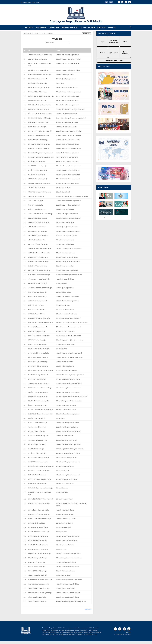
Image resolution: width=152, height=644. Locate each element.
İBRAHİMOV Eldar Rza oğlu (37, 101)
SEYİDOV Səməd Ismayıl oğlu (38, 179)
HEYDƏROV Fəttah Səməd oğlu (39, 349)
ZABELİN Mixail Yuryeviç (36, 196)
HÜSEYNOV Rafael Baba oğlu (38, 357)
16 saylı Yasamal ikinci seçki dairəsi (68, 144)
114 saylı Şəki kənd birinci (65, 523)
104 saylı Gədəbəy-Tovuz (64, 499)
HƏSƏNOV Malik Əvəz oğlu (37, 379)
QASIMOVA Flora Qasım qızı (38, 440)
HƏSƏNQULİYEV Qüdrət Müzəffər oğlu (41, 96)
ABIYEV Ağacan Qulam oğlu (37, 59)
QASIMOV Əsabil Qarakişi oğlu (38, 436)
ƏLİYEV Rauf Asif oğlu (36, 205)
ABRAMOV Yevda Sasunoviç (38, 227)
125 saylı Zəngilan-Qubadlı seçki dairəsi (69, 401)
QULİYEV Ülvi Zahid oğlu (36, 175)
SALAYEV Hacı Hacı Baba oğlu (38, 584)
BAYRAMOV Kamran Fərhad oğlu (39, 275)
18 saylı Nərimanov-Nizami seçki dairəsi (69, 131)
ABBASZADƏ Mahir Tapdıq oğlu (39, 222)
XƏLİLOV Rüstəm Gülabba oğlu (39, 392)
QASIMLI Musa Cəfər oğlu (37, 431)
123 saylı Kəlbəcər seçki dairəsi (66, 457)
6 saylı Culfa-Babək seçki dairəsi (67, 87)
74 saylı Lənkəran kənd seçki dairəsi (68, 567)
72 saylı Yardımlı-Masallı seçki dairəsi (68, 431)
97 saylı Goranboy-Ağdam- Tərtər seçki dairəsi (71, 601)
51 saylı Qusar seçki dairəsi (65, 266)
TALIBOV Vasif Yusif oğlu (36, 188)
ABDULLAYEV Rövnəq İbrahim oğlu (40, 55)
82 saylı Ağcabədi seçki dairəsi (66, 562)
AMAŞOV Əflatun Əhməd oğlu (38, 244)
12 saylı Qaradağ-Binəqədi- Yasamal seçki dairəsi (72, 196)
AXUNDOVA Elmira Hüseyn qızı (39, 257)
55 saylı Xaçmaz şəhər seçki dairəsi (68, 597)
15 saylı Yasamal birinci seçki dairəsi (68, 175)
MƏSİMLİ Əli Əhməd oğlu (36, 523)
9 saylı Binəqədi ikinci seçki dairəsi (67, 157)
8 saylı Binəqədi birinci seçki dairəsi (68, 161)
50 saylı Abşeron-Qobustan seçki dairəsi (69, 383)
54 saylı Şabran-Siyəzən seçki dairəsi (68, 593)
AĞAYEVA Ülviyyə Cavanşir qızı (39, 235)
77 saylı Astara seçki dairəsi (65, 466)
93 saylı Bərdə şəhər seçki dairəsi (67, 270)
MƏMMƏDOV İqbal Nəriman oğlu (39, 514)
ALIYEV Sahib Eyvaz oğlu (37, 240)
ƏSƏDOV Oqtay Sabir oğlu (37, 331)
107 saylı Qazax (61, 532)
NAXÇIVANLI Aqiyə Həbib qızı (38, 527)
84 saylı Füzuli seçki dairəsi (65, 484)
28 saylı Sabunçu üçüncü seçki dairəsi (68, 166)
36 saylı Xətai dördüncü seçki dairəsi (68, 179)
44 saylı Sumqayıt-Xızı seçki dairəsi (68, 584)
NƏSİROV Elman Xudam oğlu (38, 536)
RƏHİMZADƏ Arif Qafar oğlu (38, 571)
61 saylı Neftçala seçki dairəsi (66, 571)
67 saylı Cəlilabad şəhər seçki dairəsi (68, 379)
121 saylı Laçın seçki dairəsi (65, 222)
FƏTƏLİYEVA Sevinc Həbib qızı (39, 70)
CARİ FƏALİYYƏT (54, 28)
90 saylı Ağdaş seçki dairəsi (65, 545)
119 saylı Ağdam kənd (63, 575)
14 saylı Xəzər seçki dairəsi (65, 209)
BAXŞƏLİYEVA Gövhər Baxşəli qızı (40, 270)
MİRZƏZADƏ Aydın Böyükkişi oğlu (39, 479)
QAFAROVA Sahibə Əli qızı (37, 427)
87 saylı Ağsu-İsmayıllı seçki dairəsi (68, 423)
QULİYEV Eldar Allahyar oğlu (38, 166)
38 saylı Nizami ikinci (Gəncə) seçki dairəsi (70, 375)
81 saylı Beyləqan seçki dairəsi (66, 405)
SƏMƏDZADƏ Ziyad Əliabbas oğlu (40, 183)
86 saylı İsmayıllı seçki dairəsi (66, 253)
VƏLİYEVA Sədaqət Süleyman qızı (39, 192)
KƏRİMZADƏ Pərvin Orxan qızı (38, 109)
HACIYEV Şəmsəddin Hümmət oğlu (40, 74)
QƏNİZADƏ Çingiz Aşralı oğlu (38, 462)
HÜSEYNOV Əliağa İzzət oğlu (38, 366)
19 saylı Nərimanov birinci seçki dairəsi (69, 148)
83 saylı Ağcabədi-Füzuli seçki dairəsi (68, 218)
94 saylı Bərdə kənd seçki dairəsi (67, 540)
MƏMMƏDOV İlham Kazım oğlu (39, 510)
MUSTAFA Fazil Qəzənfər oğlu (38, 140)
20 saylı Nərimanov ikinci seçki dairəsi (68, 201)
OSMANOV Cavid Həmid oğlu (38, 545)
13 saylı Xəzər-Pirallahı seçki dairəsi (68, 205)
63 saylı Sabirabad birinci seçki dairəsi (68, 444)
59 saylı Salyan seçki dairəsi (65, 366)
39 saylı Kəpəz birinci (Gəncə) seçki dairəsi (70, 340)
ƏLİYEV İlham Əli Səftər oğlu (38, 296)
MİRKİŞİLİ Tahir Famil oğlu (37, 475)
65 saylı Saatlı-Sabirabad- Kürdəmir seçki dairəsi (72, 323)
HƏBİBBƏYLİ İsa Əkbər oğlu (38, 83)
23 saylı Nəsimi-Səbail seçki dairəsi (67, 183)
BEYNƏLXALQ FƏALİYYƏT (70, 28)
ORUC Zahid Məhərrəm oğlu (38, 540)
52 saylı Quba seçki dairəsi (65, 288)
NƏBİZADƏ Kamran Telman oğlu (39, 532)
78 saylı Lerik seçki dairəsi (65, 514)
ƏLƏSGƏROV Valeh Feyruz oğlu (39, 318)
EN (106, 2)
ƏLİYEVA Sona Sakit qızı (36, 314)
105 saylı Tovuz (61, 549)
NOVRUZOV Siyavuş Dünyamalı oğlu (40, 153)
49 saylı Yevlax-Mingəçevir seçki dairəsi (69, 353)
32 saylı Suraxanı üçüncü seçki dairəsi (68, 59)
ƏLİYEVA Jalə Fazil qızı (36, 305)
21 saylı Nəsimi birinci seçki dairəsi (67, 105)
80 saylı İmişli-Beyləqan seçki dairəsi (68, 462)
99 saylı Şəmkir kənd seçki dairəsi (67, 314)
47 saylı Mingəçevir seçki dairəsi (66, 479)
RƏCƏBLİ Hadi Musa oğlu (37, 567)
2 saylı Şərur (60, 83)
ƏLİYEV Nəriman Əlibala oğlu (38, 301)
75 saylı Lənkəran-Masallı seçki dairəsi (69, 554)
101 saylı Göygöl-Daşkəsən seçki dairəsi (69, 558)
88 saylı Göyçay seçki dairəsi (65, 344)
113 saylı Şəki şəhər (63, 471)
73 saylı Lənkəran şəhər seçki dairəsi (68, 453)
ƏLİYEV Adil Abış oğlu (35, 201)
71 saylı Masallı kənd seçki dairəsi (67, 257)
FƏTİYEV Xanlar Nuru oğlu (37, 340)
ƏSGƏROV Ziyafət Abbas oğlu (38, 327)
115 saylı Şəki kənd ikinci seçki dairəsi (68, 336)
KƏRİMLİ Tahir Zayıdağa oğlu (38, 423)
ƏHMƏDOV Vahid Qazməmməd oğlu (40, 288)
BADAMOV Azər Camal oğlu (37, 266)
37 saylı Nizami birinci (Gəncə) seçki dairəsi (70, 109)
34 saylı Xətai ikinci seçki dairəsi (66, 127)
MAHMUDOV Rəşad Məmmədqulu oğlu (41, 466)
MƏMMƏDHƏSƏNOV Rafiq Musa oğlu (41, 499)
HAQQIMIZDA (29, 28)
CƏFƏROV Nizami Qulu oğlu (38, 283)
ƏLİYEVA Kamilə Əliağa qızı (37, 309)
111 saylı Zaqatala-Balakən (65, 309)
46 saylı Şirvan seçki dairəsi (65, 279)
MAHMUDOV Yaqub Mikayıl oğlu (39, 471)
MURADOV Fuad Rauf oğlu (37, 127)
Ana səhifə (27, 33)
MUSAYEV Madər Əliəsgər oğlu (38, 135)
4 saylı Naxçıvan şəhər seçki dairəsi (68, 101)
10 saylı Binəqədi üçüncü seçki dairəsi (68, 135)
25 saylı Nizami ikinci (63, 192)
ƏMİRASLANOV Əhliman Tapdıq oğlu (40, 323)
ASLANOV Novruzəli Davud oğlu (39, 253)
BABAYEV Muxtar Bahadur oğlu (39, 262)
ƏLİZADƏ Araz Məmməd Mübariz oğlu (41, 214)
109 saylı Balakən (62, 492)
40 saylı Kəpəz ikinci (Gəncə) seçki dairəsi (70, 449)
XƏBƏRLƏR (112, 28)
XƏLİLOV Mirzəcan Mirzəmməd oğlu (40, 388)
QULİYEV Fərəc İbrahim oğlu (38, 170)
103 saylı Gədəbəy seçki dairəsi (66, 370)
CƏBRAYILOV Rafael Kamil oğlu (39, 279)
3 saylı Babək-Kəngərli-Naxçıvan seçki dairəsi (71, 118)
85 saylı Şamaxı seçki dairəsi (65, 588)
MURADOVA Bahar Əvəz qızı (38, 484)
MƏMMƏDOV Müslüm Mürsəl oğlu (39, 519)
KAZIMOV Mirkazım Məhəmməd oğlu (40, 414)
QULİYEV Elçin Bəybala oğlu (38, 444)
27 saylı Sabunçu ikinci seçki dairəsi (68, 63)
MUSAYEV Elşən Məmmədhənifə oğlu (41, 488)
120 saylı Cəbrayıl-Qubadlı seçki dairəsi (69, 580)
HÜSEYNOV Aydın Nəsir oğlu (38, 79)
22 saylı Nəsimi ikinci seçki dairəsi (67, 122)
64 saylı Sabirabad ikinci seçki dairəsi (68, 392)
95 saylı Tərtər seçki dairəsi (65, 240)
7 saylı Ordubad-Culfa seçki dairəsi (67, 96)
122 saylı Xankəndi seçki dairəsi (66, 440)
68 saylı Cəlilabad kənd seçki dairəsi (68, 414)
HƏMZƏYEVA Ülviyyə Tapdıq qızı (39, 87)
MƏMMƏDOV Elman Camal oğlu (39, 503)
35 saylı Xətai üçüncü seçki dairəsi (67, 214)
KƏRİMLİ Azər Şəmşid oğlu (37, 418)
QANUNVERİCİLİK (41, 28)
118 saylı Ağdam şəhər (63, 292)
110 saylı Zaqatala (62, 488)
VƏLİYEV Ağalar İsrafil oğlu (37, 601)
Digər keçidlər (103, 187)
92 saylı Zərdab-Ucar (63, 305)
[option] (114, 101)
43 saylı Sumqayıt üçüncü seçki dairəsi (69, 262)
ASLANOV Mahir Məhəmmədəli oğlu (40, 249)
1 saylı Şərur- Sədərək (63, 188)
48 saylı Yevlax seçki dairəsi (65, 510)
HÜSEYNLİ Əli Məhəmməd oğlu (39, 353)
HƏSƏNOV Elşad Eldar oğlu (37, 92)
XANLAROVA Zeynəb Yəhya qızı (39, 383)
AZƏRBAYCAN (101, 28)
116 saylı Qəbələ (62, 349)
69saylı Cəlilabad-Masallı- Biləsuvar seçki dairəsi (72, 397)
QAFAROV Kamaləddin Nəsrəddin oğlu (41, 157)
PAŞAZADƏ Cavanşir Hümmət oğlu (40, 554)
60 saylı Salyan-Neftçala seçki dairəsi (68, 231)
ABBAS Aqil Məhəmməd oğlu (38, 218)
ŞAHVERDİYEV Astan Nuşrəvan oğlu (40, 580)
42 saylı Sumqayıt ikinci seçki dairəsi (68, 475)
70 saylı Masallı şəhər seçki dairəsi (67, 301)
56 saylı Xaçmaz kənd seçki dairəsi (67, 296)
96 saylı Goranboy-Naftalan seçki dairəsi (69, 249)
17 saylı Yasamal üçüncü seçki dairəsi (68, 92)
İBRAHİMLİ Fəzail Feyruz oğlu (38, 397)
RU (111, 2)
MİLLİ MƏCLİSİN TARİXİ (88, 28)
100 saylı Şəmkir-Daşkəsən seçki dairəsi (69, 275)
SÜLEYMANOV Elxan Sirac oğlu (39, 588)
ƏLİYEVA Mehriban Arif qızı (37, 209)
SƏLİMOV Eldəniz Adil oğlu (37, 597)
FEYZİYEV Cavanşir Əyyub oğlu (39, 336)
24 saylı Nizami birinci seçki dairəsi (67, 55)
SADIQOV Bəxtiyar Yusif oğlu (38, 575)
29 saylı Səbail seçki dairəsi (65, 74)
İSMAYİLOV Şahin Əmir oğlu (38, 405)
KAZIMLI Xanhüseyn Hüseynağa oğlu (40, 410)
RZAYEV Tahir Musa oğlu (36, 562)
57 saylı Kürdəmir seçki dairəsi (66, 519)
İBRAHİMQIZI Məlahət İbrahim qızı (40, 105)
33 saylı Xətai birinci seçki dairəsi (67, 114)
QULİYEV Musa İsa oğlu (36, 449)
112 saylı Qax (61, 418)
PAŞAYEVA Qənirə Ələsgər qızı (38, 549)
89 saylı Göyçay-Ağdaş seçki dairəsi (68, 536)
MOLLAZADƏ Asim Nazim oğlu (38, 122)
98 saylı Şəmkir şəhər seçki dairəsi (67, 427)
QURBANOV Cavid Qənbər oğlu (39, 457)
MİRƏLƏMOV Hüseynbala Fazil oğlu (40, 114)
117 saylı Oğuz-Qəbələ (63, 527)
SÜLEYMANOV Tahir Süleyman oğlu (40, 593)
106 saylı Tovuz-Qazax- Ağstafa (66, 235)
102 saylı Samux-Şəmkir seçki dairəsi (68, 318)
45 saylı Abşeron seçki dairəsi (66, 331)
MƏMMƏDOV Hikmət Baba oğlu (39, 148)
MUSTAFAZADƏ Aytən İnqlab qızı (39, 144)
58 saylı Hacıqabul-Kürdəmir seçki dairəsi (69, 357)
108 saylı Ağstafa (62, 283)
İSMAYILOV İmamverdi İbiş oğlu (39, 401)
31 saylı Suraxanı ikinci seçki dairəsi (68, 170)
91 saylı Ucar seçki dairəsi (65, 362)
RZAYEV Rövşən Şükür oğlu (37, 558)
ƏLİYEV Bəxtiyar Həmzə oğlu (38, 292)
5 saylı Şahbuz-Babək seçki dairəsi (67, 153)
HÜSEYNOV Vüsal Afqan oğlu (38, 362)
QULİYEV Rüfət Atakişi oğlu (37, 453)
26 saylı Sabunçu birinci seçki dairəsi (68, 140)
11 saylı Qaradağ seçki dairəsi (66, 79)
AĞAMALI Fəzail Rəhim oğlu (38, 231)
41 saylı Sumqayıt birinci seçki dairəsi (68, 388)
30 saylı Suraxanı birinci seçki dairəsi (68, 70)
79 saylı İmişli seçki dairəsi (65, 436)
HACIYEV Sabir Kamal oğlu (37, 344)
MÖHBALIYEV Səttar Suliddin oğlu (40, 118)
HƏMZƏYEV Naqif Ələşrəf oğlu (38, 375)
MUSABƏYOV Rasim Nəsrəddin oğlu (40, 131)
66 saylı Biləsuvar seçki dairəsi (66, 410)
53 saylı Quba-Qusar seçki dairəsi (67, 227)
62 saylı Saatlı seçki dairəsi (65, 244)
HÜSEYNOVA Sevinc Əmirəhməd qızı (40, 370)
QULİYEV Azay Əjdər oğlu (37, 161)
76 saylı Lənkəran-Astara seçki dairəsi (68, 327)
